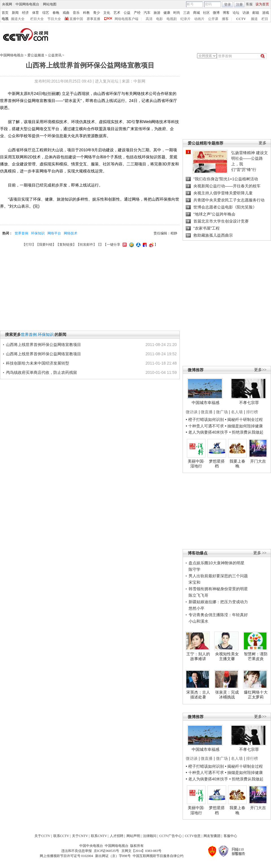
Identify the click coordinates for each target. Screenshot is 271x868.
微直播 (207, 412)
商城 (196, 13)
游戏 (266, 13)
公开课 (213, 19)
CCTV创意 (193, 836)
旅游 (157, 13)
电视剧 (172, 19)
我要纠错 (46, 245)
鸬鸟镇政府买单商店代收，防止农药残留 (41, 372)
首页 (5, 13)
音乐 (76, 13)
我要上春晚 (237, 464)
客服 (249, 4)
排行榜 (252, 412)
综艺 (46, 13)
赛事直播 (93, 19)
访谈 (246, 13)
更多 (263, 143)
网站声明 (133, 836)
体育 (36, 13)
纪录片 (185, 19)
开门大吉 (258, 461)
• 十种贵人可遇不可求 (205, 426)
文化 (107, 13)
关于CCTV (42, 836)
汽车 (147, 13)
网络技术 (71, 233)
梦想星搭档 (217, 464)
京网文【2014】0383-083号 (141, 851)
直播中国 (76, 19)
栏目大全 (37, 19)
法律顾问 (150, 836)
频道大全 (18, 19)
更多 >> (260, 553)
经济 (25, 13)
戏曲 (66, 13)
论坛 (236, 13)
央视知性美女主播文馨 (227, 656)
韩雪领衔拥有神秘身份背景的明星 (218, 589)
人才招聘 (117, 836)
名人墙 (237, 412)
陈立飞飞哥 (198, 595)
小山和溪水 (198, 621)
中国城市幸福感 (206, 403)
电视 (5, 19)
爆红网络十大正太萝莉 (256, 695)
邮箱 (256, 13)
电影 (159, 19)
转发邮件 (86, 245)
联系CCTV (61, 836)
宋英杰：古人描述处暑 (198, 695)
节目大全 (54, 19)
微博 (216, 13)
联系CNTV (99, 836)
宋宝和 (194, 582)
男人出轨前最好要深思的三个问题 (218, 576)
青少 (97, 13)
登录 (228, 5)
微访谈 (192, 412)
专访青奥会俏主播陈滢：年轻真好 (218, 615)
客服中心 (230, 836)
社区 (206, 13)
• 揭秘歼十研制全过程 (244, 419)
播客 (225, 19)
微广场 (222, 412)
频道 (254, 19)
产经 (137, 13)
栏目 (265, 19)
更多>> (260, 370)
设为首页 (262, 4)
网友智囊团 (212, 836)
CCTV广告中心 (171, 836)
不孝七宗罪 (249, 403)
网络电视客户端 (126, 19)
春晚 (56, 13)
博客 (226, 13)
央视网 (7, 4)
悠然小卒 (196, 608)
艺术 (117, 13)
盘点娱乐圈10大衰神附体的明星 (217, 563)
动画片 (199, 19)
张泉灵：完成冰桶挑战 (227, 695)
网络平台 (54, 233)
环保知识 (38, 233)
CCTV (241, 19)
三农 (187, 13)
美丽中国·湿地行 (196, 464)
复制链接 (66, 245)
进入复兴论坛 (107, 81)
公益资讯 (55, 55)
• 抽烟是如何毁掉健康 (244, 426)
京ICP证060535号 (107, 851)
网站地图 (50, 4)
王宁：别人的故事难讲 (198, 656)
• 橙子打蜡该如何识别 (205, 419)
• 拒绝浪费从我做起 (246, 432)
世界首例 (21, 233)
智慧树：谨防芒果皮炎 (256, 656)
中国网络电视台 (27, 4)
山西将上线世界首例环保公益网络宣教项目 (43, 345)
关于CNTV (80, 836)
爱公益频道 (36, 55)
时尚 (177, 13)
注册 (239, 5)
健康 (167, 13)
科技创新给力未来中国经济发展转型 (38, 363)
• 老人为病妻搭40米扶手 (207, 432)
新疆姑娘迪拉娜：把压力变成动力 (218, 602)
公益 (127, 13)
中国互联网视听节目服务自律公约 (158, 856)
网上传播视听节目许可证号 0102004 (66, 856)
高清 (149, 19)
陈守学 (194, 569)
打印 (29, 245)
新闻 (15, 13)
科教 (86, 13)
